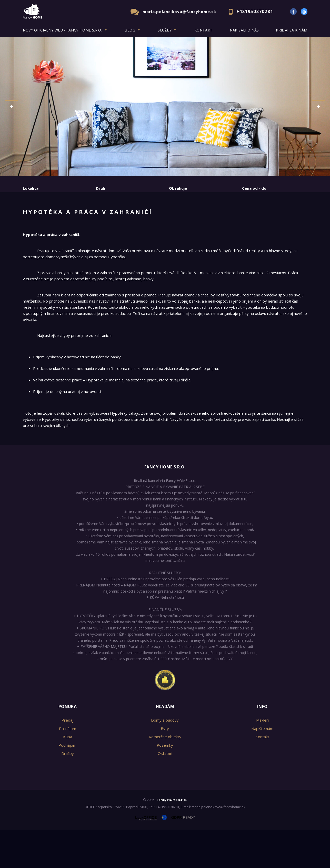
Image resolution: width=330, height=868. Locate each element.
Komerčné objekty (165, 775)
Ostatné (165, 792)
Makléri (262, 758)
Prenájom (70, 214)
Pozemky (165, 784)
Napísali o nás (244, 30)
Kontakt (204, 30)
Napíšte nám (262, 767)
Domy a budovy (165, 758)
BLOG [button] (130, 30)
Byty (165, 767)
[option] (165, 107)
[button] (12, 107)
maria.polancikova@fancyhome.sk (179, 12)
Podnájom (129, 214)
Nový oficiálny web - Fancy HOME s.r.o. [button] (63, 30)
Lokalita (31, 188)
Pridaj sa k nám (292, 30)
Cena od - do (254, 188)
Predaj (39, 214)
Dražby (68, 792)
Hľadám (165, 745)
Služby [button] (165, 30)
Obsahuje (178, 188)
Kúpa (99, 214)
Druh (101, 188)
